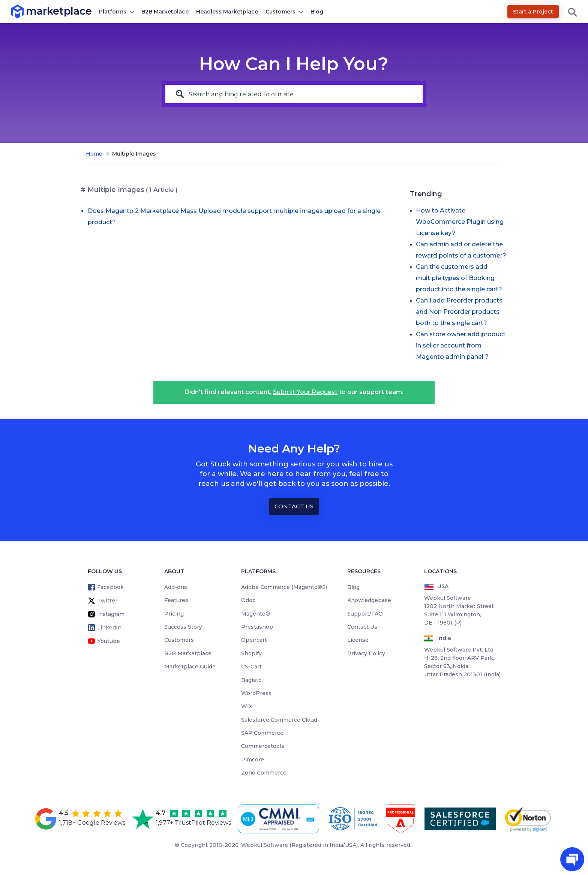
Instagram (111, 614)
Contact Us (294, 506)
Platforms (113, 12)
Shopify (251, 653)
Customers (280, 12)
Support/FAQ (365, 614)
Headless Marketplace (227, 12)
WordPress (256, 693)
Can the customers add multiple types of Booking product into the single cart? (459, 278)
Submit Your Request (305, 392)
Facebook (110, 587)
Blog (317, 12)
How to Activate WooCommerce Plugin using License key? (460, 222)
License (358, 640)
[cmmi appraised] (280, 819)
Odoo (248, 600)
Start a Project (533, 12)
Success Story (183, 627)
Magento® (256, 614)
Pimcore (253, 760)
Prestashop (257, 627)
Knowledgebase (369, 600)
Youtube (109, 641)
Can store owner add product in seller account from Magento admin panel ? (461, 345)
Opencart (254, 640)
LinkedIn (109, 628)
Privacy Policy (366, 653)
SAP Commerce (262, 733)
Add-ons (176, 587)
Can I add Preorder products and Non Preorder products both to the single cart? (459, 312)
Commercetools (263, 746)
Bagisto (251, 680)
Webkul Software (265, 845)
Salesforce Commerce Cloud (279, 720)
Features (176, 600)
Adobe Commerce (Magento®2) (284, 587)
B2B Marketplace (165, 12)
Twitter (107, 601)
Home (94, 154)
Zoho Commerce (264, 773)
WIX (247, 706)
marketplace (26, 11)
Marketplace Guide (190, 667)
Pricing (174, 614)
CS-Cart (251, 667)
